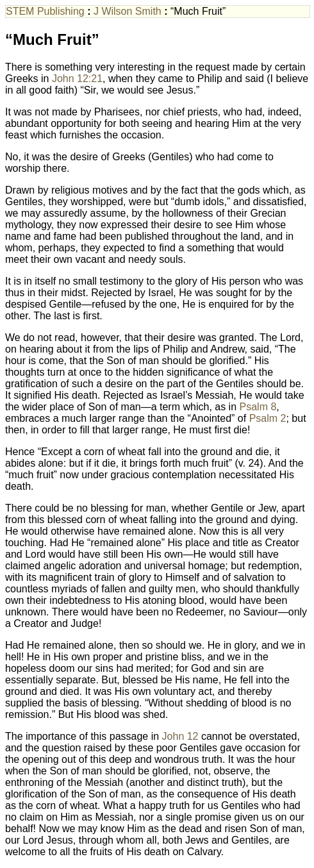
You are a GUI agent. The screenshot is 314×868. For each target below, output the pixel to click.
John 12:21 (77, 79)
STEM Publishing (45, 11)
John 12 (180, 736)
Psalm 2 (268, 418)
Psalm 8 (258, 407)
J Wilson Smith (128, 11)
